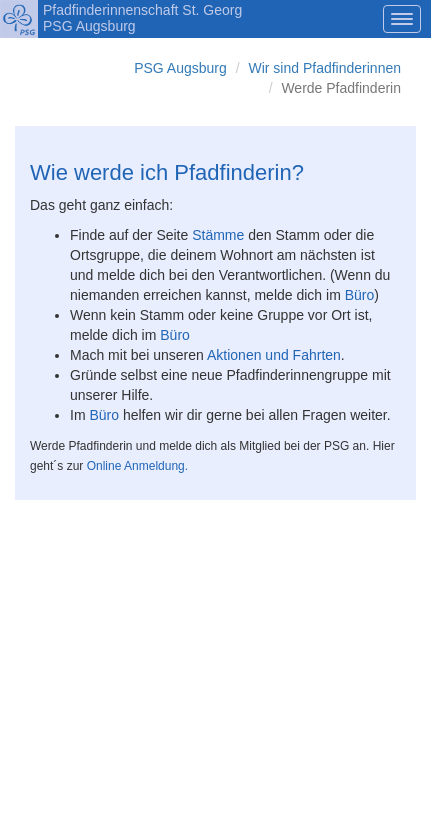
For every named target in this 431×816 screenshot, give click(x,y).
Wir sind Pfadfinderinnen (324, 68)
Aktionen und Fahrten (274, 355)
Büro (360, 295)
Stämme (218, 235)
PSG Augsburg (180, 68)
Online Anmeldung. (135, 466)
